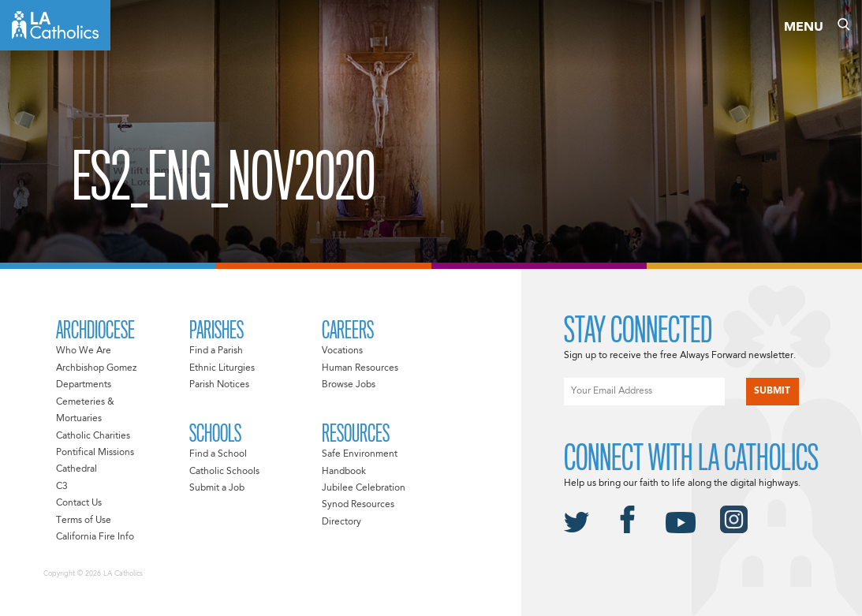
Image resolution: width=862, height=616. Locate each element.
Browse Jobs (349, 385)
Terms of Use (84, 521)
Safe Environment (360, 454)
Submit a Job (217, 488)
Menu (804, 28)
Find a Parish (216, 351)
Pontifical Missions (95, 453)
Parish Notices (219, 385)
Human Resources (360, 368)
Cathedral (76, 469)
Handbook (344, 472)
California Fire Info (95, 537)
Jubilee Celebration (364, 488)
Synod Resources (358, 505)
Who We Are (84, 351)
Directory (341, 522)
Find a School (218, 454)
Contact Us (79, 503)
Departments (84, 385)
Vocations (342, 351)
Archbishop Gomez (96, 368)
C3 (62, 487)
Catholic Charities (93, 436)
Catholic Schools (224, 472)
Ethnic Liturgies (222, 368)
